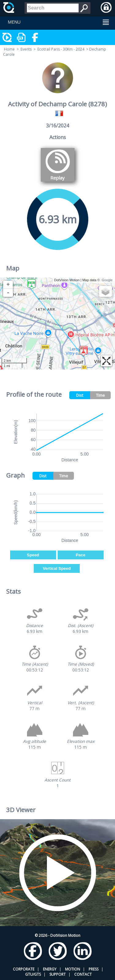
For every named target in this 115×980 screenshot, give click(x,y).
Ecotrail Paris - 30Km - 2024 (61, 49)
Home (9, 49)
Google (107, 280)
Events (26, 49)
